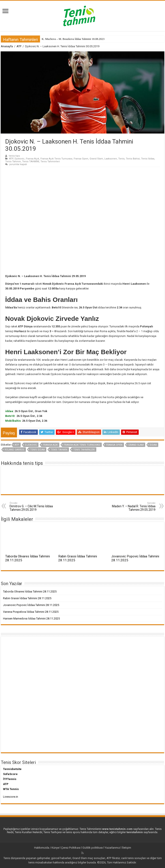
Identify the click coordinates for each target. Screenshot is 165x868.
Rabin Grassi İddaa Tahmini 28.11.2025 (27, 598)
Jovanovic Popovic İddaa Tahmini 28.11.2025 (31, 605)
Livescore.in (11, 797)
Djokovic (20, 159)
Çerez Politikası (71, 848)
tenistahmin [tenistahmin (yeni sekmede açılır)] (135, 832)
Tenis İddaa (148, 159)
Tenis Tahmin (13, 162)
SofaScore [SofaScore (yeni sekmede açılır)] (10, 774)
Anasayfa (7, 46)
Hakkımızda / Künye (47, 848)
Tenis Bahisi (133, 159)
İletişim (127, 848)
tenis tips (14, 156)
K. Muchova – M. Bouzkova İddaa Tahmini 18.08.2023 (73, 39)
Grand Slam (96, 159)
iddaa (153, 445)
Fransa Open (81, 159)
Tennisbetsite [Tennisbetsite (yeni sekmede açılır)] (12, 769)
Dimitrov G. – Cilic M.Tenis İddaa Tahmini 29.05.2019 (32, 507)
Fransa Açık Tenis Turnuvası (56, 159)
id (7, 411)
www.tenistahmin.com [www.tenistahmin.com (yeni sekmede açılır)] (117, 829)
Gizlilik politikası (93, 848)
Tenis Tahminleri (50, 162)
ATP (19, 46)
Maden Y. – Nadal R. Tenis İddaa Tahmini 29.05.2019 (133, 507)
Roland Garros (14, 450)
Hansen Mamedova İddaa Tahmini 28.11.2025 (31, 618)
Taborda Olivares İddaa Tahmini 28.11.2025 (30, 591)
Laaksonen (111, 159)
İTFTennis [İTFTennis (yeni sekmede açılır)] (10, 779)
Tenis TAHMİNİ (31, 162)
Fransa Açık (32, 159)
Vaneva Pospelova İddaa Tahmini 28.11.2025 (31, 612)
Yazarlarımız (112, 848)
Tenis (121, 159)
